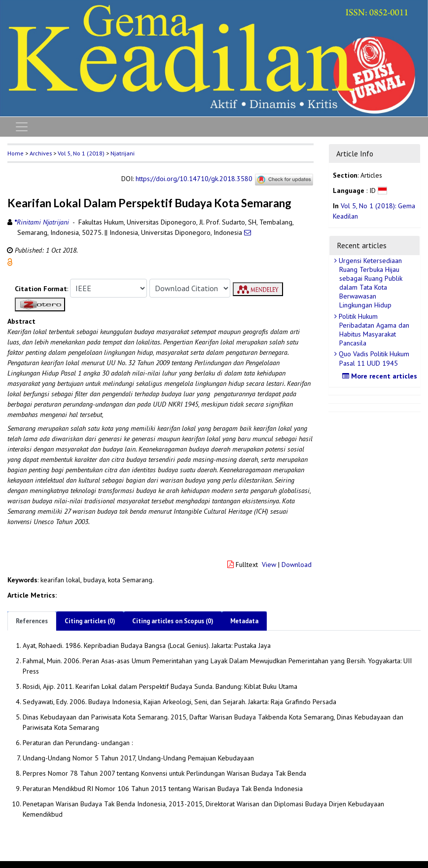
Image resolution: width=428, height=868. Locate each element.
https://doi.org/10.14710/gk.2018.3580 (194, 179)
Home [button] (16, 153)
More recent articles (381, 376)
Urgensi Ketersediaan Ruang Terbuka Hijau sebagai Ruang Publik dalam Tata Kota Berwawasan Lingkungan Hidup (370, 283)
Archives (41, 153)
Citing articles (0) (90, 621)
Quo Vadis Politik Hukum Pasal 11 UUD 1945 (373, 358)
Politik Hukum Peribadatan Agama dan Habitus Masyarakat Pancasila (373, 330)
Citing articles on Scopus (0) (173, 621)
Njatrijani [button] (123, 153)
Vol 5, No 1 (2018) (81, 153)
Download (297, 565)
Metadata (244, 621)
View (269, 565)
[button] (10, 262)
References (32, 621)
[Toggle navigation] (22, 127)
